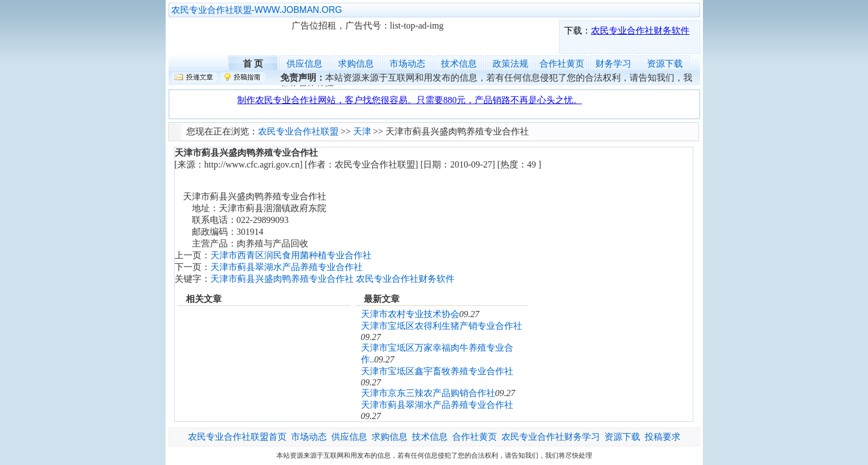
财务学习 (613, 64)
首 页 (253, 62)
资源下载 (665, 64)
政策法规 (510, 64)
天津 (362, 131)
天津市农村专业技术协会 (410, 314)
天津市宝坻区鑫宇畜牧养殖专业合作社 (437, 371)
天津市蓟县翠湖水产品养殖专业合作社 (287, 267)
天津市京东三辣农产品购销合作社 (428, 393)
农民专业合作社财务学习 (551, 437)
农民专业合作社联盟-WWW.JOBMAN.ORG (257, 10)
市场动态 (407, 64)
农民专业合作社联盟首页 (237, 437)
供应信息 (304, 64)
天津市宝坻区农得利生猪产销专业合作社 (442, 326)
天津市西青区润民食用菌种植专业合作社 (291, 255)
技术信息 (459, 64)
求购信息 (356, 64)
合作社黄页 (562, 64)
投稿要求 (663, 437)
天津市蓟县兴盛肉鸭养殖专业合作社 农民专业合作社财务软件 (332, 279)
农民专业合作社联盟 (230, 37)
